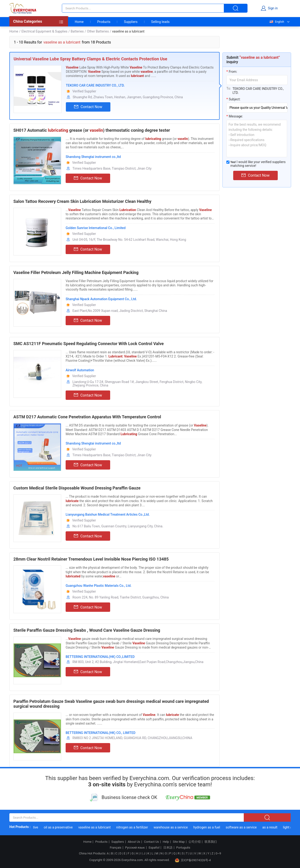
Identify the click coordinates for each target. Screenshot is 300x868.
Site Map (179, 842)
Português (183, 848)
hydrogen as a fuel (208, 827)
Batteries (77, 31)
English (277, 22)
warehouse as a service (172, 827)
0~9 (218, 853)
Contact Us (151, 842)
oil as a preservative (60, 827)
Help (166, 842)
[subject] (257, 108)
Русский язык (135, 848)
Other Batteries (98, 31)
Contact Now (88, 107)
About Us (134, 842)
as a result (271, 827)
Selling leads (160, 22)
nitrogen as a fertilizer (134, 827)
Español (154, 848)
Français (115, 848)
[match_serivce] (228, 162)
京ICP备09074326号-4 (193, 860)
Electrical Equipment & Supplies (44, 31)
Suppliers (131, 22)
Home (79, 22)
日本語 (168, 848)
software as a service (243, 827)
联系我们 (211, 842)
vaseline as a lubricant (96, 827)
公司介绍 (195, 842)
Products (104, 22)
